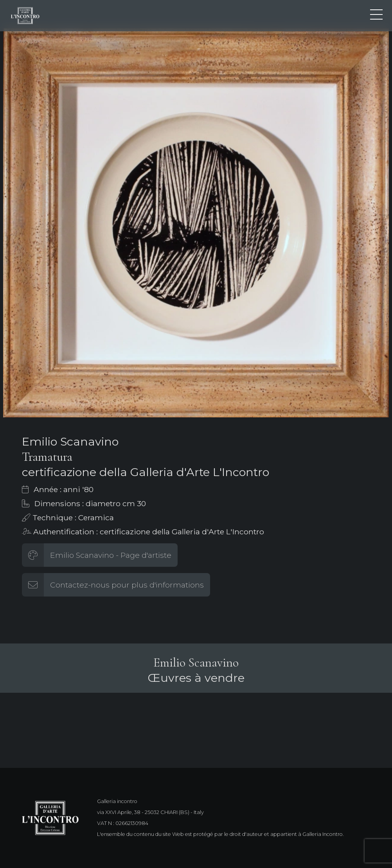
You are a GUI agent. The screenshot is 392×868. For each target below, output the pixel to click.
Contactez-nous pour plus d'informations (127, 585)
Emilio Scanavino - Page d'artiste (111, 555)
